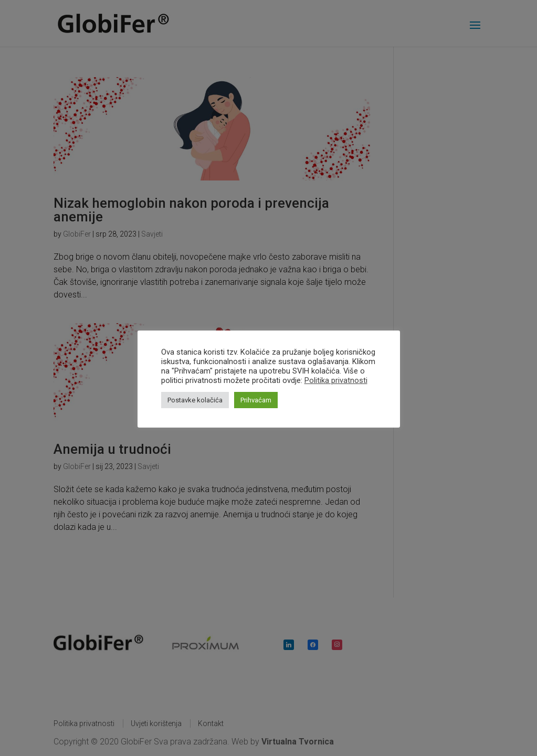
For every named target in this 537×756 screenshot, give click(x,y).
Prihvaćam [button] (256, 400)
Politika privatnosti (336, 380)
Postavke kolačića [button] (195, 400)
